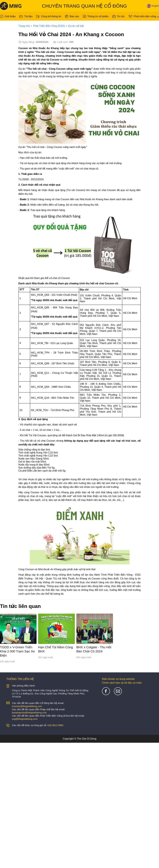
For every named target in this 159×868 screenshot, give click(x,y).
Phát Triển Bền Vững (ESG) (49, 26)
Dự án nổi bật (76, 26)
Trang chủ (24, 26)
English (153, 6)
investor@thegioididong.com (27, 706)
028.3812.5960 (55, 725)
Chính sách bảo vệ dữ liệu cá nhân (122, 683)
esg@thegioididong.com (25, 719)
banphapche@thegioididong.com (29, 713)
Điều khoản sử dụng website (118, 679)
